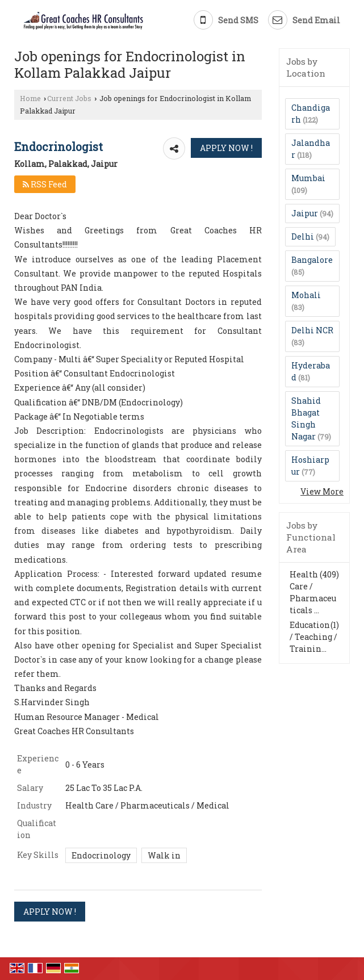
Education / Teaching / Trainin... (313, 637)
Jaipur (305, 213)
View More (322, 491)
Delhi (303, 236)
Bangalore (312, 260)
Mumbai (308, 178)
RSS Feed (45, 184)
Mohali (306, 295)
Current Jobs (69, 98)
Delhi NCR (312, 330)
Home (30, 98)
